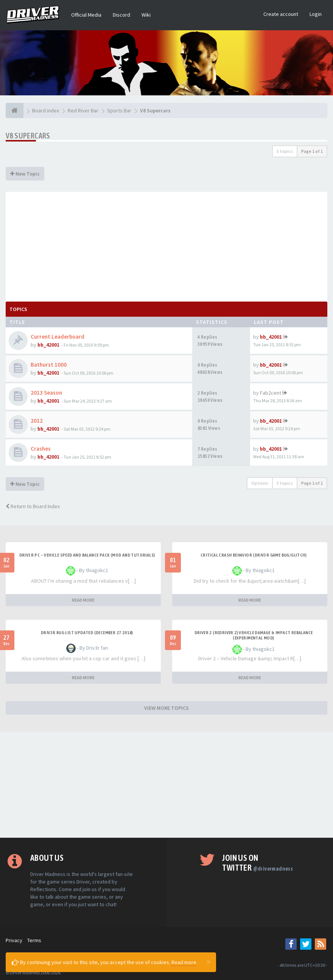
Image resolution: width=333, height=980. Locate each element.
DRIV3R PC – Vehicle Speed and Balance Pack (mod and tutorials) (87, 555)
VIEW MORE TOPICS (166, 708)
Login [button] (316, 14)
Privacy (14, 940)
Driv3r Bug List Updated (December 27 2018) (87, 633)
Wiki (146, 15)
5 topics (285, 151)
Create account (281, 14)
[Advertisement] (166, 245)
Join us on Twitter (258, 863)
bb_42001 (48, 345)
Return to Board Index (33, 506)
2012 (37, 421)
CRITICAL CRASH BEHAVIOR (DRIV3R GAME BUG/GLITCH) (254, 555)
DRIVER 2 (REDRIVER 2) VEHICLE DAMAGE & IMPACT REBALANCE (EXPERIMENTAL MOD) (254, 635)
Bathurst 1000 (49, 365)
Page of (312, 151)
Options (260, 483)
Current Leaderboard (58, 337)
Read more (184, 962)
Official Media (86, 15)
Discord (121, 15)
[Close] (209, 961)
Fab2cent (271, 393)
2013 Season (46, 393)
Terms (34, 940)
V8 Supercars (28, 136)
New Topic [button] (25, 174)
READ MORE (83, 600)
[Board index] (15, 110)
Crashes (41, 449)
